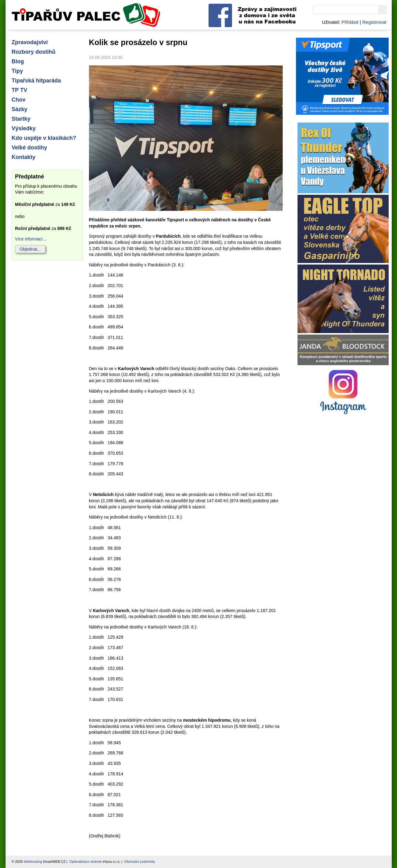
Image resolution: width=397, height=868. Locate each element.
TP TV (20, 90)
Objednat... (30, 249)
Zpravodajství (30, 42)
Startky (21, 119)
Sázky (20, 109)
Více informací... (31, 239)
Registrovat (374, 22)
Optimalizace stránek (85, 862)
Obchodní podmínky (140, 862)
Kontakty (24, 157)
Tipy (17, 71)
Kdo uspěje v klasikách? (44, 138)
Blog (18, 61)
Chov (19, 100)
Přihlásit (350, 22)
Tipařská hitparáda (36, 81)
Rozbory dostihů (34, 52)
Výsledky (24, 128)
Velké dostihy (30, 148)
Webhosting (33, 862)
